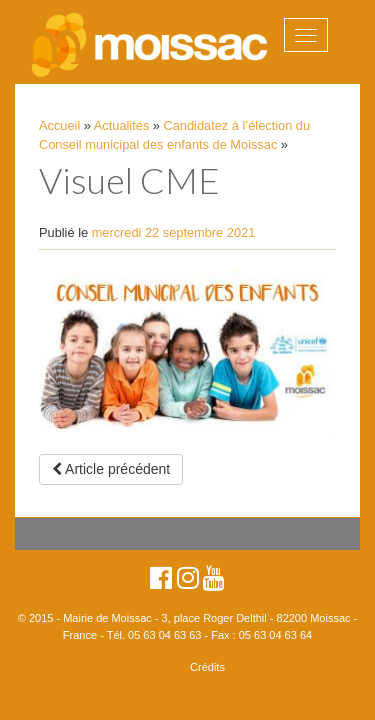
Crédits (207, 667)
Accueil (59, 125)
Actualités (121, 125)
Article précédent (111, 469)
